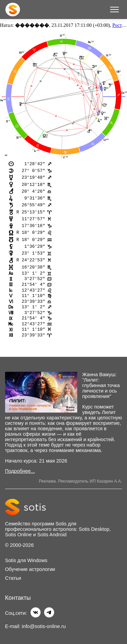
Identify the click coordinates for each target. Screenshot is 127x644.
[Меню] (114, 10)
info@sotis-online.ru (44, 626)
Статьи (13, 578)
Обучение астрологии (30, 570)
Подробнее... (20, 471)
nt (6, 155)
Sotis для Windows (26, 561)
